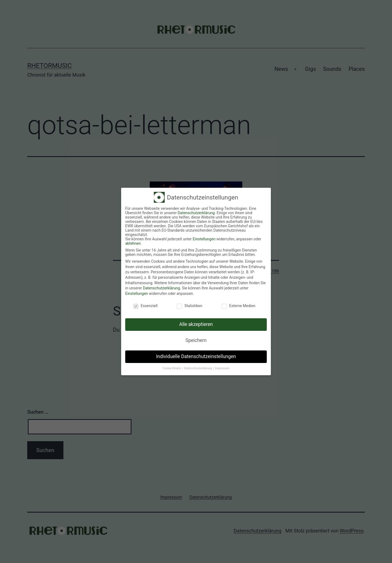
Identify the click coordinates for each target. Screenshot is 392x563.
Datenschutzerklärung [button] (198, 368)
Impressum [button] (222, 368)
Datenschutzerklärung (196, 213)
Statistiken (189, 306)
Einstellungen (204, 239)
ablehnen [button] (133, 243)
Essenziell (145, 306)
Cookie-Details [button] (172, 368)
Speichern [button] (196, 340)
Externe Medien (238, 306)
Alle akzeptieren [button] (196, 324)
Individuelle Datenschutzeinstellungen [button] (196, 356)
